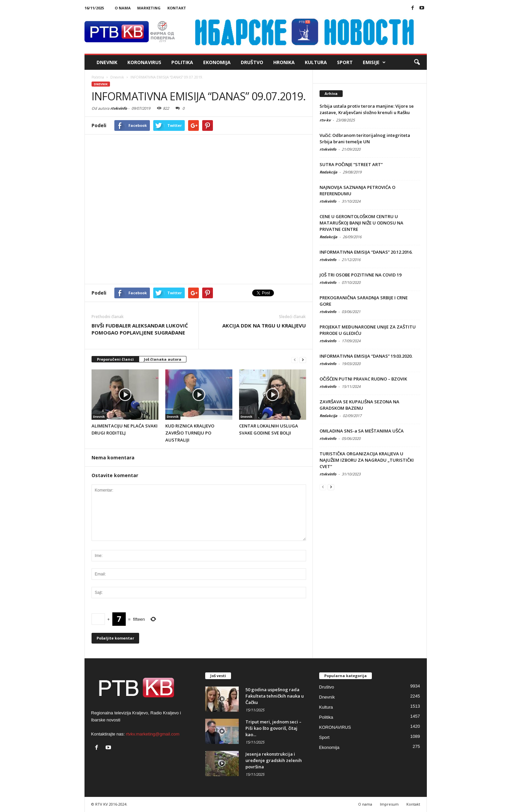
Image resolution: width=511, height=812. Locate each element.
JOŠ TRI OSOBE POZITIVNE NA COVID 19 (360, 275)
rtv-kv (325, 120)
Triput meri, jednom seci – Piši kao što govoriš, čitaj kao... (273, 728)
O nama (123, 8)
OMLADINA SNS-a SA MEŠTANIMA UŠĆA (362, 431)
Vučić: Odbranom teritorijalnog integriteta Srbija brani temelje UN (365, 138)
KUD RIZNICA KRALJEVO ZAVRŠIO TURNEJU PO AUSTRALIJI (190, 433)
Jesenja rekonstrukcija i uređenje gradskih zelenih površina (274, 760)
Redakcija (328, 172)
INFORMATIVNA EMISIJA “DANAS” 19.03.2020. (366, 356)
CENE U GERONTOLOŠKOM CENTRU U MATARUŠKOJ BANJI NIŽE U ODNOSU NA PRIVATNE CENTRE (361, 223)
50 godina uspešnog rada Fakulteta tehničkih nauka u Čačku (275, 696)
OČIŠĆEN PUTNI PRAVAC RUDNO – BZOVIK (363, 379)
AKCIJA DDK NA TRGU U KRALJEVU (264, 325)
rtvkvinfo (119, 108)
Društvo (252, 62)
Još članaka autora (163, 359)
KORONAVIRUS (144, 62)
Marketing (149, 8)
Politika (182, 62)
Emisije (374, 62)
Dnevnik (107, 62)
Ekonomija (217, 62)
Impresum (389, 804)
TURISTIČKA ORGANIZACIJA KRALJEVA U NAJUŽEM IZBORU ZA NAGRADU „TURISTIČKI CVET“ (367, 460)
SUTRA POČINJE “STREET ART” (351, 164)
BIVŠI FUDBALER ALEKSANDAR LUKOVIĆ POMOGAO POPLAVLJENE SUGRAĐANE (140, 329)
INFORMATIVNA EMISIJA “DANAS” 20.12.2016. (366, 252)
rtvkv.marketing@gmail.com (153, 734)
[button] (417, 62)
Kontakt (177, 8)
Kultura (316, 62)
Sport (345, 62)
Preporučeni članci (115, 359)
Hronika (284, 62)
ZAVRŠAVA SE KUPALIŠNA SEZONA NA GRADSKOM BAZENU (359, 405)
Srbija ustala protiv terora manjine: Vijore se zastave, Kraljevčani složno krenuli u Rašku (367, 109)
